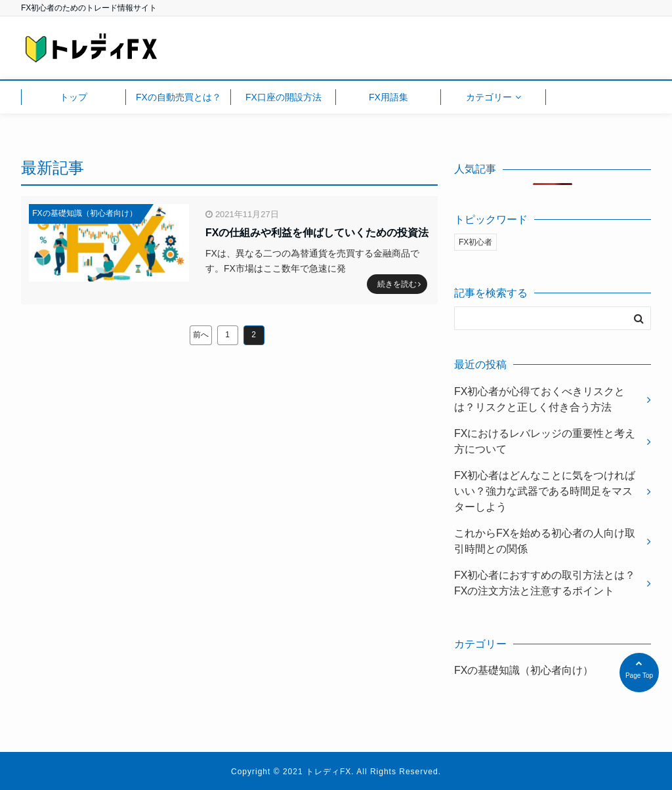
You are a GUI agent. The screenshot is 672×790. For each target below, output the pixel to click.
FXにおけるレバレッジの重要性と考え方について (545, 441)
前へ (201, 335)
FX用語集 (388, 97)
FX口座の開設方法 (283, 97)
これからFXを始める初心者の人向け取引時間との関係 (545, 541)
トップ (73, 97)
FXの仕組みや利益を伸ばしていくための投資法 (317, 233)
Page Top (639, 671)
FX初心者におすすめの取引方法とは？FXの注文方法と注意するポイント (545, 583)
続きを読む (399, 284)
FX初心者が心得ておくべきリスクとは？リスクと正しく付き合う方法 (539, 399)
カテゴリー (489, 97)
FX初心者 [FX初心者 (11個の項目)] (475, 242)
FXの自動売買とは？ (178, 97)
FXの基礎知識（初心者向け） (84, 213)
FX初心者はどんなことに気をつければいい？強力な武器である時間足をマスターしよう (545, 491)
